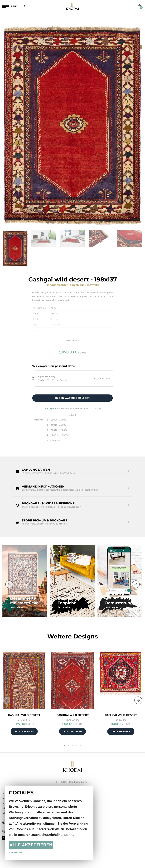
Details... (64, 380)
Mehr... (69, 835)
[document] (49, 823)
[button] (72, 471)
